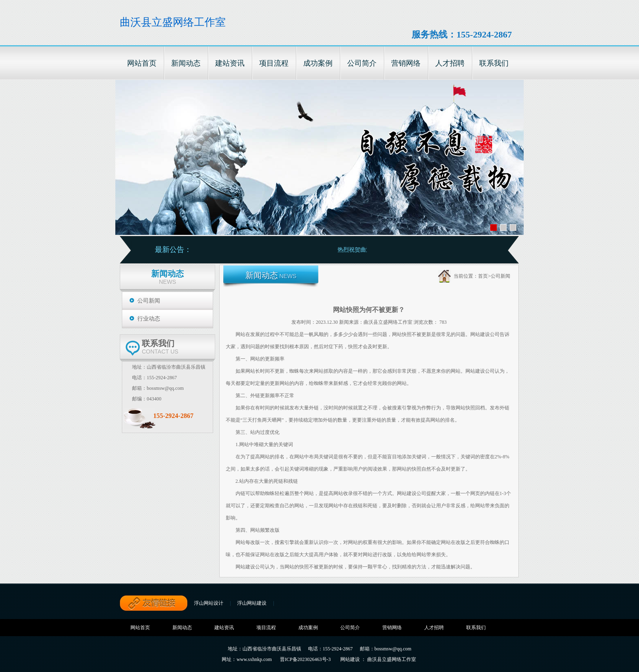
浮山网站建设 (252, 603)
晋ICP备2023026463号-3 (305, 659)
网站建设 (350, 659)
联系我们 (476, 628)
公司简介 (350, 628)
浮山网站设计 (209, 603)
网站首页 (140, 628)
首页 (483, 276)
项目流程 (266, 628)
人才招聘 (434, 628)
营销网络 (392, 628)
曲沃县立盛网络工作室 (173, 22)
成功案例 (308, 628)
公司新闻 (149, 301)
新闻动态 (182, 628)
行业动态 (149, 319)
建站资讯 (224, 628)
